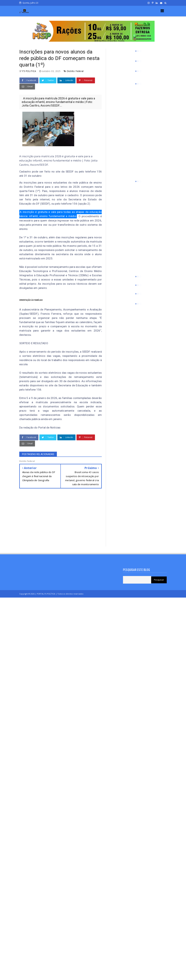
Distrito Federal (75, 71)
